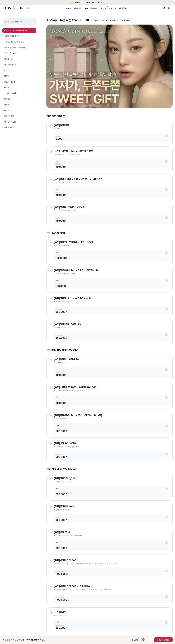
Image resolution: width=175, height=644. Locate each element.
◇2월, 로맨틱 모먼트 (12, 36)
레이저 (7, 70)
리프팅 (7, 76)
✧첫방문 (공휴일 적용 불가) (14, 42)
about (69, 8)
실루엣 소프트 (9, 128)
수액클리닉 (8, 110)
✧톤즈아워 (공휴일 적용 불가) (15, 48)
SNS (86, 8)
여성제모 (7, 105)
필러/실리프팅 (9, 59)
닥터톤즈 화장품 (10, 122)
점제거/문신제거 (10, 65)
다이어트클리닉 (10, 116)
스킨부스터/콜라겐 (11, 93)
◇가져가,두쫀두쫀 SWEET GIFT (16, 30)
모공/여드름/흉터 (10, 82)
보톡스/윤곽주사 (10, 53)
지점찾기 (123, 8)
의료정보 (113, 8)
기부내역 (78, 8)
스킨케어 (7, 88)
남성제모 (7, 99)
